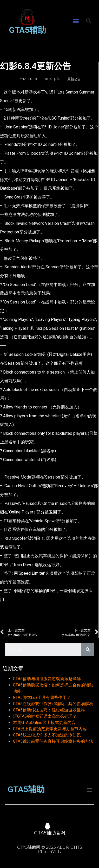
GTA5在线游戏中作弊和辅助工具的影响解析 (53, 704)
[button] (76, 21)
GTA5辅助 (27, 30)
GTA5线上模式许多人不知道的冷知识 (47, 735)
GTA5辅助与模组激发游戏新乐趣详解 (47, 679)
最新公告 (74, 79)
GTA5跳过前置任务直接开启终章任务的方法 (53, 741)
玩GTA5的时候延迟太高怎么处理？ (45, 716)
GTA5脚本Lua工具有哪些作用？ (42, 697)
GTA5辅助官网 (50, 833)
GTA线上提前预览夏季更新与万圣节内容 (50, 729)
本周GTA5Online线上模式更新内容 (44, 723)
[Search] (88, 649)
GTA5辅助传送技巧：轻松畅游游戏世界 (49, 710)
